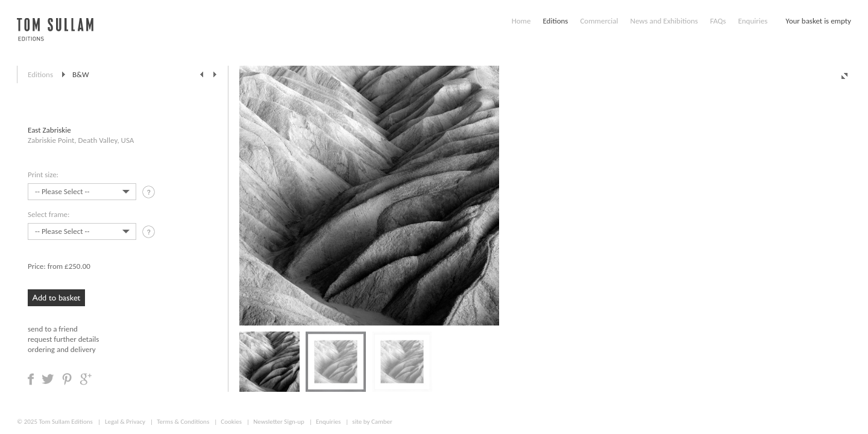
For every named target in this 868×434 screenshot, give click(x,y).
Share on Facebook (31, 379)
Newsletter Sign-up (279, 422)
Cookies (231, 422)
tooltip (150, 194)
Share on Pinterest (67, 379)
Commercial (599, 21)
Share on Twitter (48, 379)
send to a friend (53, 329)
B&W (81, 74)
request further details (63, 339)
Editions (555, 21)
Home (521, 21)
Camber (382, 422)
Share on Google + (86, 379)
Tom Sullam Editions (65, 422)
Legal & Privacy (125, 422)
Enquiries (753, 21)
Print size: (43, 175)
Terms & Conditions (183, 422)
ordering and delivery (62, 349)
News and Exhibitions (664, 21)
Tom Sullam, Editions (55, 36)
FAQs (718, 21)
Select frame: (49, 214)
